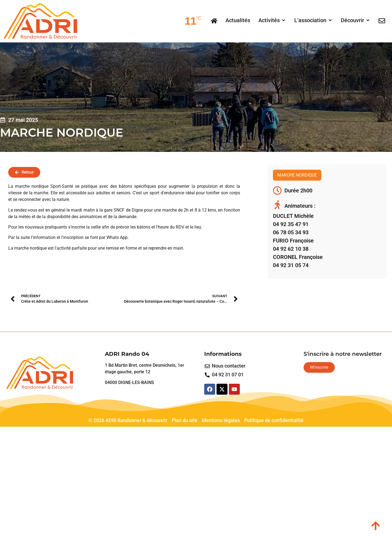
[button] (272, 20)
